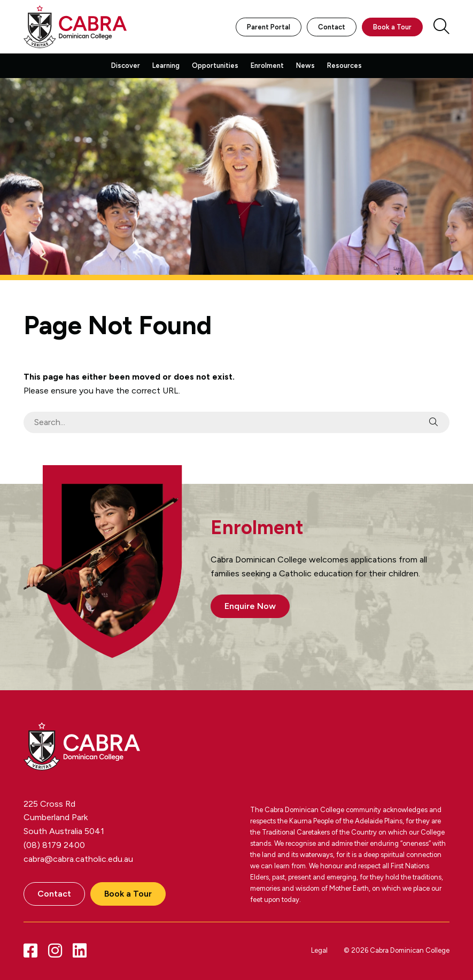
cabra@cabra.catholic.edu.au (78, 859)
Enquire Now (250, 606)
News (305, 65)
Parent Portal (269, 27)
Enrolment (267, 65)
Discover (126, 65)
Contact (332, 27)
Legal (319, 950)
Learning (166, 65)
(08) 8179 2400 (54, 845)
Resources (344, 65)
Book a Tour (392, 27)
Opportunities (215, 65)
